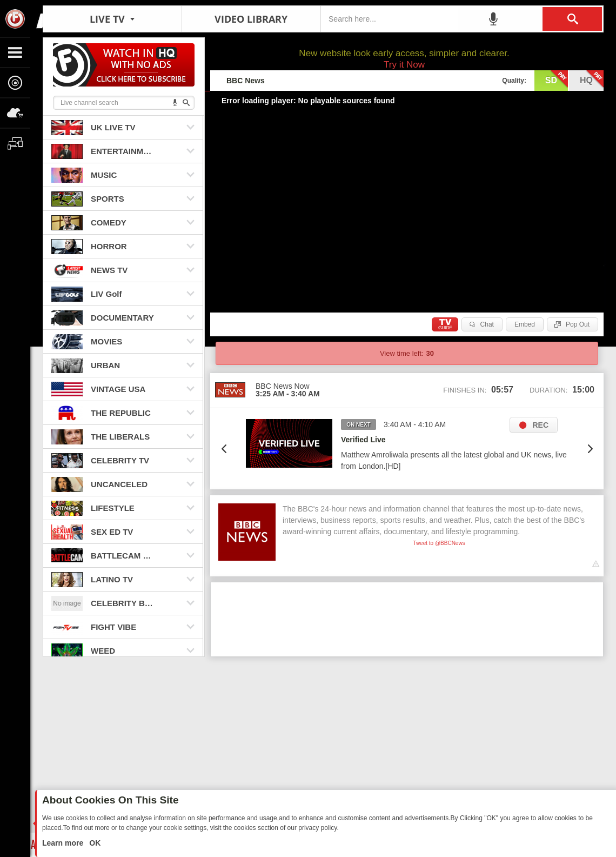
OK (94, 843)
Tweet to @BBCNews (439, 543)
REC (540, 425)
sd (557, 79)
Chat (487, 324)
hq (592, 79)
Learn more (64, 843)
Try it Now (404, 65)
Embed (525, 324)
